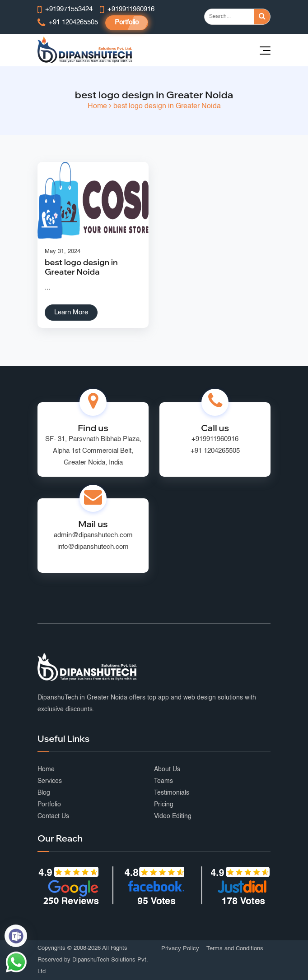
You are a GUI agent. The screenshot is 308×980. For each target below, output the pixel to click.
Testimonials (172, 793)
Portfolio (127, 22)
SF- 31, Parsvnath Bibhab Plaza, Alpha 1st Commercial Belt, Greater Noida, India (93, 451)
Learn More (71, 312)
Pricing (164, 805)
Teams (163, 781)
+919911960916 (215, 439)
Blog (44, 793)
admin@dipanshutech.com (93, 535)
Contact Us (53, 816)
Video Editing (173, 816)
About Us (167, 769)
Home (97, 106)
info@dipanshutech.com (93, 547)
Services (50, 781)
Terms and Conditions (235, 949)
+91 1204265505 (215, 451)
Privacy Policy (180, 949)
